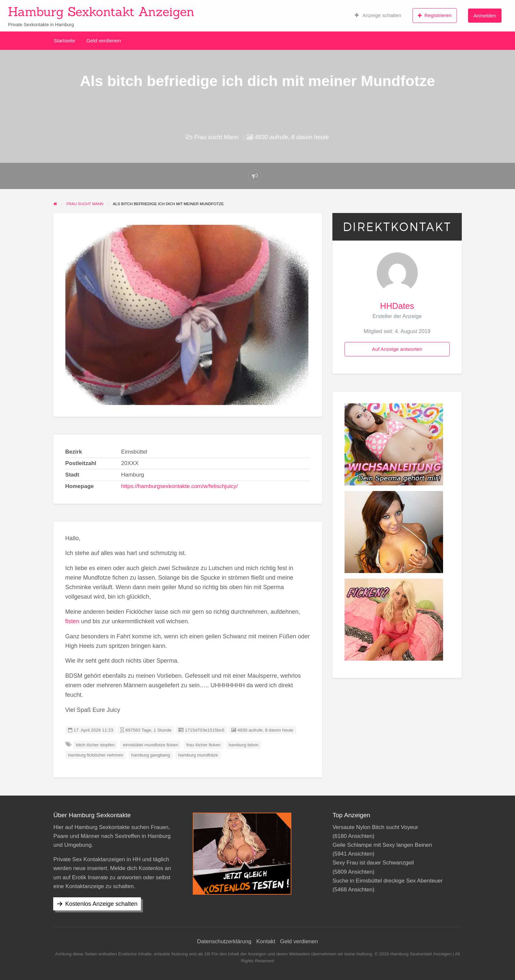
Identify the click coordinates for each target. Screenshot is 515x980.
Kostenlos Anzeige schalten (101, 904)
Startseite (65, 41)
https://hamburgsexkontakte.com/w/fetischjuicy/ (179, 486)
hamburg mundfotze (198, 755)
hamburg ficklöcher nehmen (96, 755)
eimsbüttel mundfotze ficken (151, 745)
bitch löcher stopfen (95, 745)
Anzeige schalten (378, 15)
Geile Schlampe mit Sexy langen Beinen (382, 845)
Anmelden (485, 16)
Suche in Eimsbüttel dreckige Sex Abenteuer (387, 881)
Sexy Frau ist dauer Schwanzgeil (373, 863)
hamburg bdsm (244, 745)
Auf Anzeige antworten (397, 349)
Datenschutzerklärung (224, 941)
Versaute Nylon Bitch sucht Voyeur (375, 827)
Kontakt (266, 941)
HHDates (397, 306)
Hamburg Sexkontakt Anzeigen (101, 11)
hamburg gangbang (151, 755)
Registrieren (435, 15)
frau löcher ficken (204, 745)
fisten (72, 621)
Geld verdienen (104, 41)
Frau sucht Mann (216, 137)
